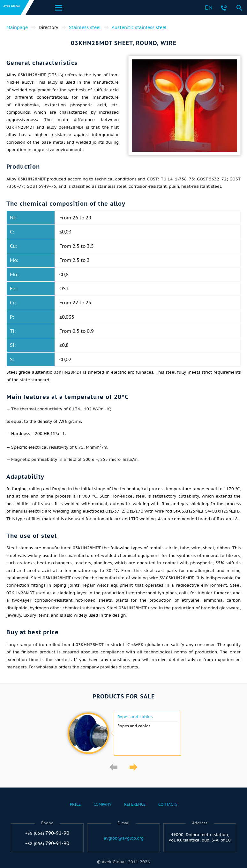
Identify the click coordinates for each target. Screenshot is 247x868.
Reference (135, 804)
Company (102, 804)
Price (75, 804)
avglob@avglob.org (124, 838)
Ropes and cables (135, 717)
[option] (123, 733)
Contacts (168, 804)
